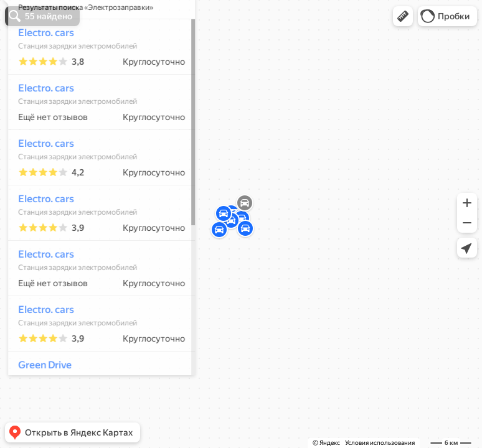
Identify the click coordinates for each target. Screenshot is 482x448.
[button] (403, 16)
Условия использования (380, 443)
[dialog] (96, 222)
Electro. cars (40, 69)
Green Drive (39, 402)
